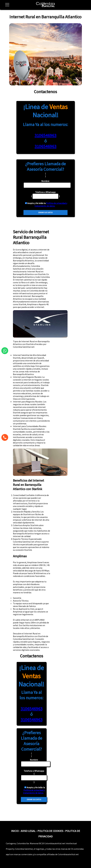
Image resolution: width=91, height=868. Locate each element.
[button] (6, 6)
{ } (34, 776)
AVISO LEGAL (28, 831)
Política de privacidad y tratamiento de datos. (51, 205)
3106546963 (45, 135)
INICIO (15, 831)
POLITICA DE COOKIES (50, 831)
